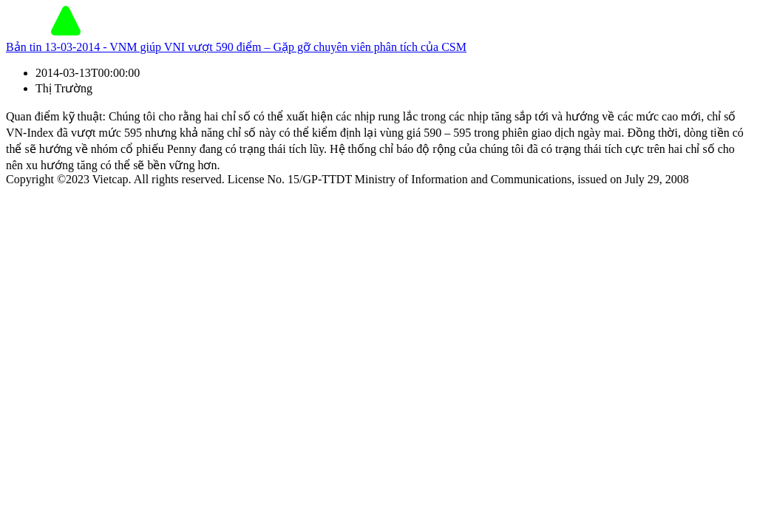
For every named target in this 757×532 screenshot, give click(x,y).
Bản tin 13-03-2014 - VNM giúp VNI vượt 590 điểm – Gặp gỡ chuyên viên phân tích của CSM (236, 47)
